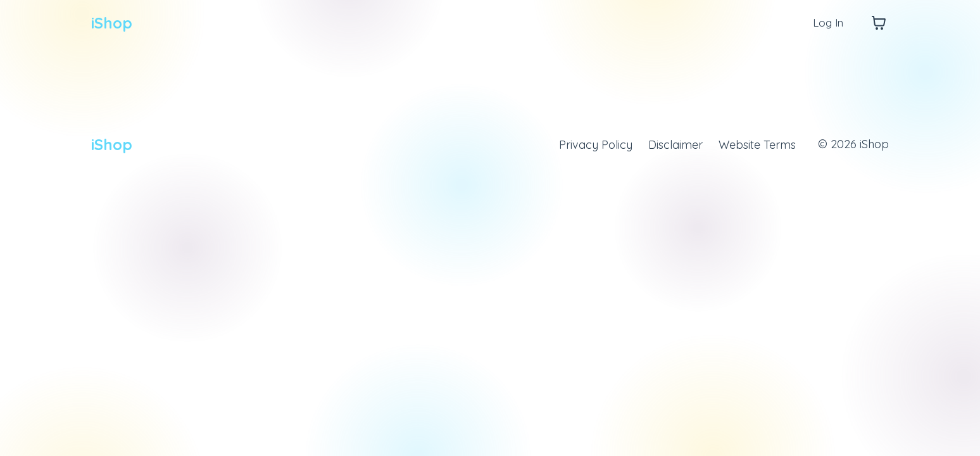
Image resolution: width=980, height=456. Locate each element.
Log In (826, 22)
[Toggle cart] (879, 23)
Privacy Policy (596, 144)
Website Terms (757, 144)
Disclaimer (675, 144)
